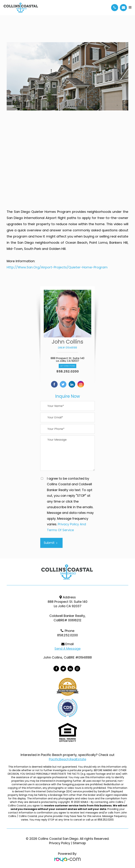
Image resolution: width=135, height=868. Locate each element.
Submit (51, 543)
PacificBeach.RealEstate (67, 759)
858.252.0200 (68, 371)
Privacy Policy (60, 843)
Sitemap (79, 843)
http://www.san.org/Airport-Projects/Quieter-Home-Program (57, 267)
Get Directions (67, 366)
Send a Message (67, 649)
